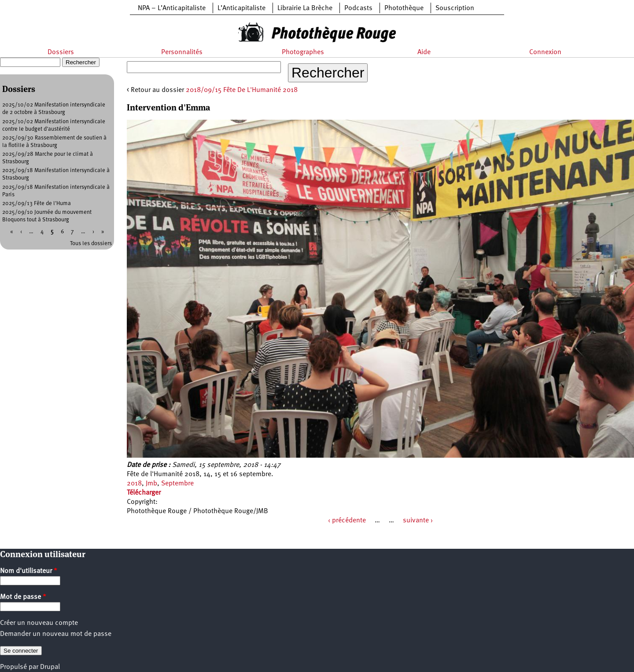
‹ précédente (347, 521)
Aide (424, 52)
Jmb (151, 484)
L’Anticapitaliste (241, 8)
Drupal (50, 667)
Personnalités (182, 52)
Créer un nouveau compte (39, 623)
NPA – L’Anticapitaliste (172, 8)
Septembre (177, 484)
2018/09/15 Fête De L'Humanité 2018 (242, 90)
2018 (134, 484)
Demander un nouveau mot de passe (56, 634)
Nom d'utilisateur (29, 571)
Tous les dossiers (91, 244)
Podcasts (358, 8)
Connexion (545, 52)
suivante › (418, 521)
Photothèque (404, 8)
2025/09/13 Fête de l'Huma (37, 204)
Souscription (455, 8)
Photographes (303, 52)
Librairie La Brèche (305, 8)
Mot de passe (23, 597)
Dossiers (61, 52)
